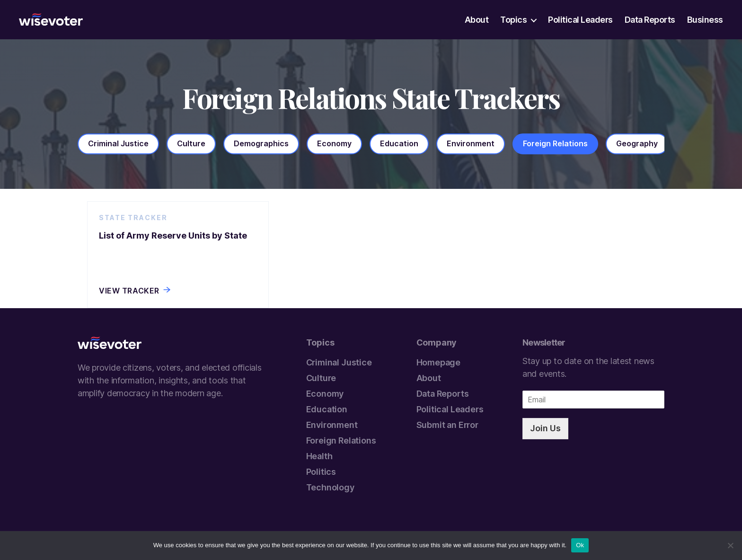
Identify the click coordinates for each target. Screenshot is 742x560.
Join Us (545, 428)
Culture (321, 378)
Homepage (439, 362)
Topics (513, 20)
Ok (580, 545)
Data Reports (650, 20)
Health (319, 456)
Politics (321, 472)
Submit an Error (447, 425)
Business (705, 20)
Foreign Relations (341, 440)
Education (327, 409)
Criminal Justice (339, 362)
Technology (330, 487)
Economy (325, 394)
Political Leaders (580, 20)
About (477, 20)
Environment (332, 425)
